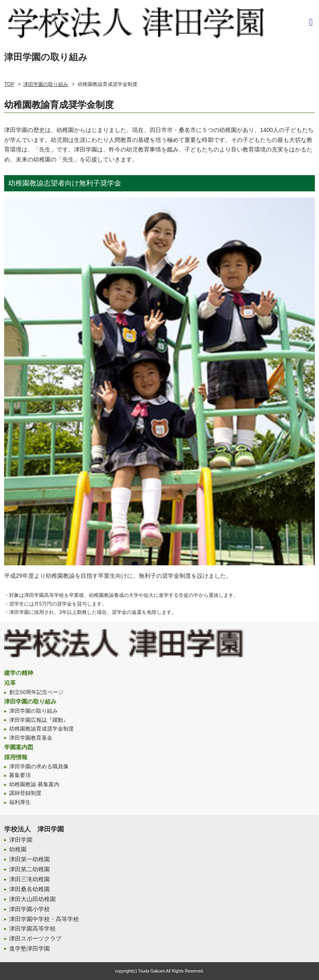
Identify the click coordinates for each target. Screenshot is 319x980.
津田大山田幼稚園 (32, 899)
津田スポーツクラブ (35, 938)
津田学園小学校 (29, 909)
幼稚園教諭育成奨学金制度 (42, 729)
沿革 (10, 683)
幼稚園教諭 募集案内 (34, 784)
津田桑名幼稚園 (29, 889)
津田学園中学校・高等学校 (44, 919)
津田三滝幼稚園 (29, 879)
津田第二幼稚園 (29, 869)
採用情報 (16, 757)
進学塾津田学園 (29, 948)
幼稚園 (18, 849)
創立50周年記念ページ (36, 692)
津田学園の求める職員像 (39, 767)
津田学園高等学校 (32, 929)
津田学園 (21, 840)
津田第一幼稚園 (29, 859)
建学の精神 (19, 673)
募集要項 (20, 775)
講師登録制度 (25, 793)
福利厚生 (20, 802)
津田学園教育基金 (31, 738)
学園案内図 (19, 747)
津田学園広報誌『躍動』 (39, 720)
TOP (9, 84)
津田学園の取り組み (46, 84)
